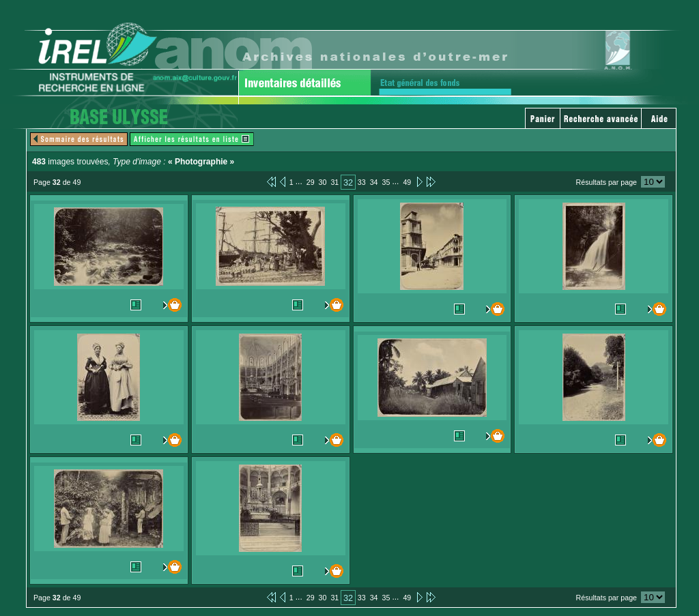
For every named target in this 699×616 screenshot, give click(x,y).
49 (407, 182)
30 (323, 182)
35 (386, 182)
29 (311, 182)
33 (362, 182)
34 (374, 182)
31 (334, 182)
